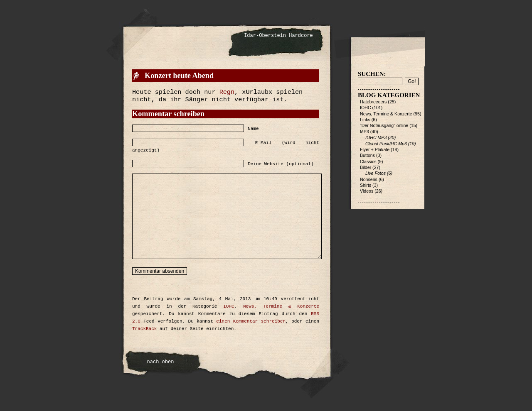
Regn (227, 92)
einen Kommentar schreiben (251, 321)
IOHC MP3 (376, 137)
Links (365, 120)
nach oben (161, 362)
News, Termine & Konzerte (281, 306)
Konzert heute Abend (179, 76)
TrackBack (144, 329)
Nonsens (369, 179)
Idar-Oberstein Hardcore (278, 36)
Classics (368, 161)
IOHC (229, 306)
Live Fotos (376, 173)
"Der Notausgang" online (384, 125)
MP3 (365, 132)
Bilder (366, 167)
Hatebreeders (373, 102)
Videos (367, 191)
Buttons (367, 155)
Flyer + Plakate (375, 149)
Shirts (366, 185)
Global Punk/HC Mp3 (386, 144)
